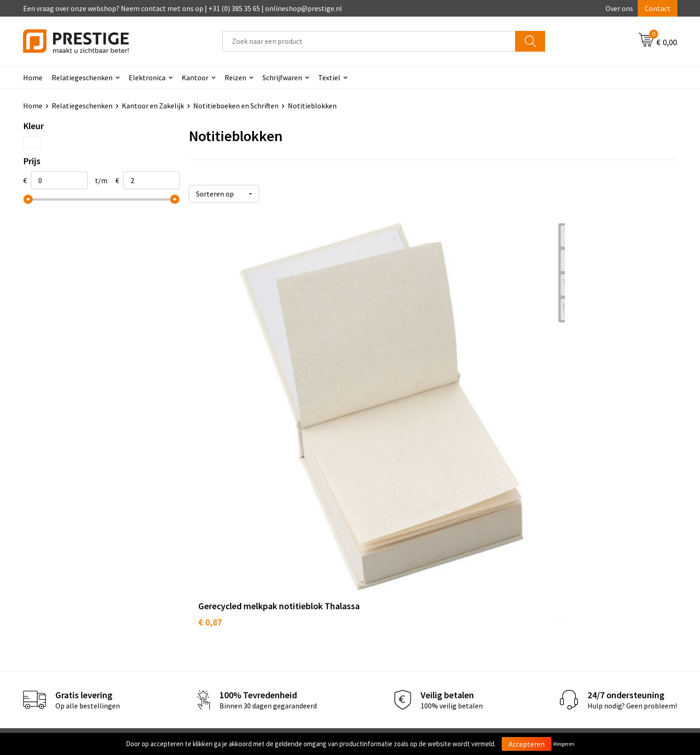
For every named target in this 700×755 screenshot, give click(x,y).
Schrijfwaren (282, 77)
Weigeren (564, 744)
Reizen (235, 77)
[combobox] (369, 41)
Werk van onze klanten (235, 591)
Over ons (619, 8)
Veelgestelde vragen (231, 577)
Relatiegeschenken (82, 77)
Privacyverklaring (551, 591)
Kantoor (195, 77)
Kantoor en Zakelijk (153, 106)
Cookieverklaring (551, 577)
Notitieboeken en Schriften (236, 106)
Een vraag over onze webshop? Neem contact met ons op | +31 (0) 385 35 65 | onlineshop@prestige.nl (183, 8)
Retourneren (382, 591)
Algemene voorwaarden (561, 563)
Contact (658, 8)
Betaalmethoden (389, 577)
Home (33, 77)
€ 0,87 (210, 410)
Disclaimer (541, 605)
